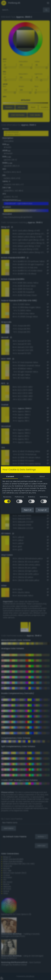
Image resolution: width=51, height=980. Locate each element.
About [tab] (42, 476)
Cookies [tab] (27, 476)
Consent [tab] (10, 476)
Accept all (42, 510)
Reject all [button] (28, 510)
